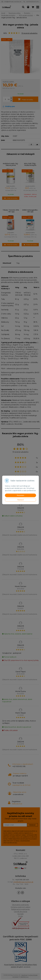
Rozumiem (20, 495)
